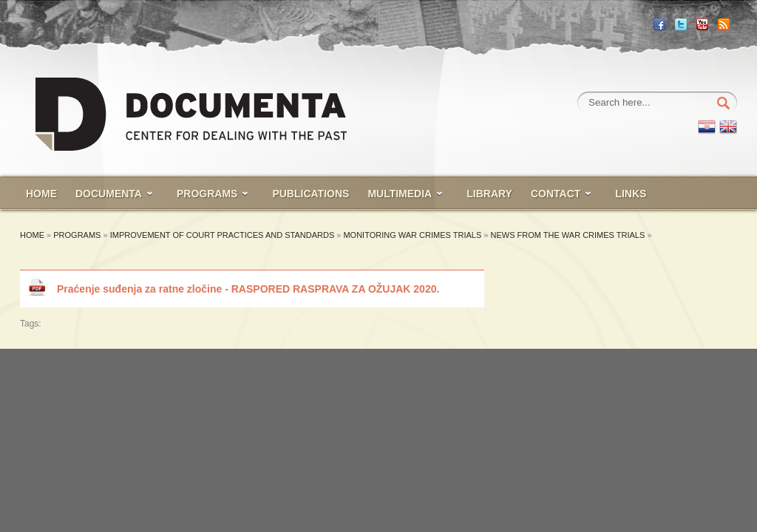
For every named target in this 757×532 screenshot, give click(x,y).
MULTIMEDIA (400, 194)
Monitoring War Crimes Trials (412, 235)
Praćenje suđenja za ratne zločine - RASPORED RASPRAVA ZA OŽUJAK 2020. (248, 289)
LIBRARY (489, 194)
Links (631, 194)
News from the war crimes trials (569, 235)
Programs (77, 235)
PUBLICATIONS (310, 194)
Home (32, 235)
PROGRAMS (207, 194)
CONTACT (556, 194)
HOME (41, 194)
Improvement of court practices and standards (223, 235)
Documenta (109, 194)
